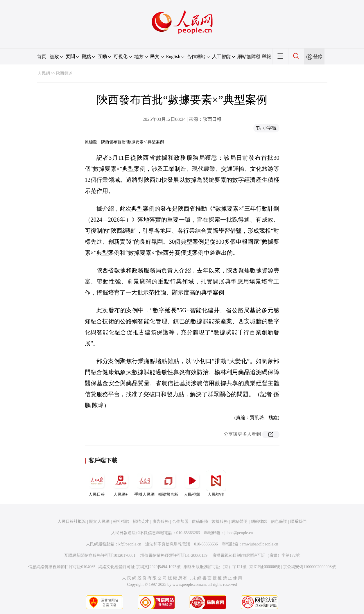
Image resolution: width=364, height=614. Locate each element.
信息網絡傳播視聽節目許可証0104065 (62, 567)
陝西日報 (212, 119)
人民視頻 (192, 484)
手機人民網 (144, 484)
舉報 (266, 56)
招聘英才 (141, 521)
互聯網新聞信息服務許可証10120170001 (100, 555)
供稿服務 (200, 521)
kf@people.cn (130, 544)
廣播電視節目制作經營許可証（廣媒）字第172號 (256, 555)
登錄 (318, 56)
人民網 (44, 73)
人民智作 (216, 484)
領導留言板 (168, 484)
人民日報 (97, 484)
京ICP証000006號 (265, 567)
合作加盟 (180, 521)
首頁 (42, 56)
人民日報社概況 (72, 521)
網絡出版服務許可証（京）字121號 (215, 567)
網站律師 (259, 521)
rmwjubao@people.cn (260, 544)
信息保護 (279, 521)
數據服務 (220, 521)
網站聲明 (239, 521)
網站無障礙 (249, 56)
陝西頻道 (64, 73)
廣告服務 (161, 521)
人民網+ (121, 484)
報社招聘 (121, 521)
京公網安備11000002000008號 (309, 567)
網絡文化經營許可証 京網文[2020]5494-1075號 (139, 567)
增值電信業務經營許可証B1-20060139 (174, 555)
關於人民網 (99, 521)
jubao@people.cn (239, 533)
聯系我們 (298, 521)
